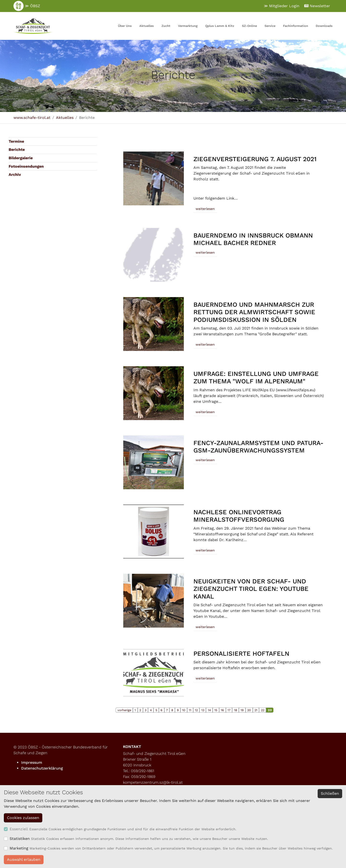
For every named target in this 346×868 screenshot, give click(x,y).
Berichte (17, 150)
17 (229, 710)
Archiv (15, 174)
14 (209, 710)
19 (242, 710)
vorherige (124, 710)
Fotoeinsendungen (26, 166)
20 (249, 710)
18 (236, 710)
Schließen (330, 793)
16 (222, 710)
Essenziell (19, 829)
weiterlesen (205, 209)
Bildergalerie (21, 158)
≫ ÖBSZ (27, 6)
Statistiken (20, 839)
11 (190, 710)
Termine (16, 141)
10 (184, 710)
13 (203, 710)
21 (256, 710)
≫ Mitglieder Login (282, 6)
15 (216, 710)
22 (263, 710)
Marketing (19, 848)
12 (196, 710)
